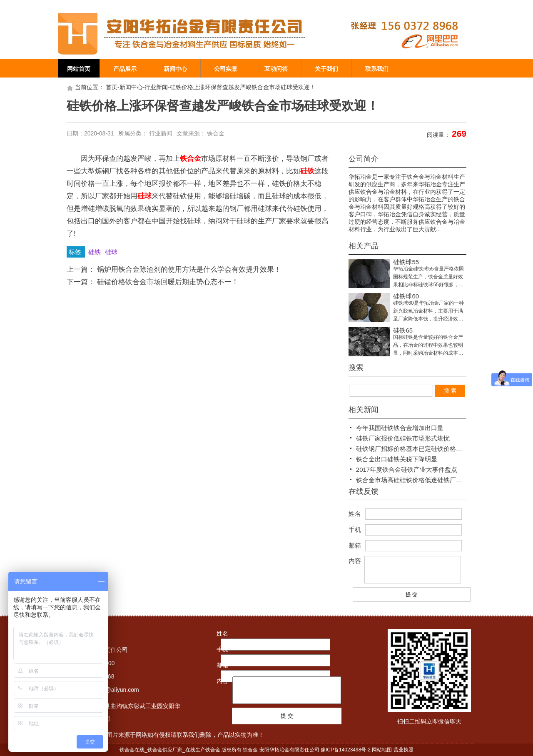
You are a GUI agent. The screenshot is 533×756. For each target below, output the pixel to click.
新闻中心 (175, 69)
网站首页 (79, 69)
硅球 (111, 252)
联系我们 (377, 69)
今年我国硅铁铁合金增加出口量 (400, 428)
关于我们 (326, 69)
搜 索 (450, 391)
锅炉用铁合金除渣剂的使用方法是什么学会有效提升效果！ (189, 269)
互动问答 (276, 69)
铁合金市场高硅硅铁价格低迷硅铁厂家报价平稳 (422, 480)
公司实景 (226, 69)
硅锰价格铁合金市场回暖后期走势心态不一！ (168, 282)
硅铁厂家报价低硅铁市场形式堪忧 (403, 438)
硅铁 (95, 252)
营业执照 (403, 750)
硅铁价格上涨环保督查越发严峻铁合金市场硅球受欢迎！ (243, 87)
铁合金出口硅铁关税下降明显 (397, 459)
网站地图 (382, 750)
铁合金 (216, 133)
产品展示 (125, 69)
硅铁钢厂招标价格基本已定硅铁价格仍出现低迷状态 (428, 449)
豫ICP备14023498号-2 (346, 750)
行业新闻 (156, 87)
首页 (112, 87)
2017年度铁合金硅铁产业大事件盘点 (407, 469)
